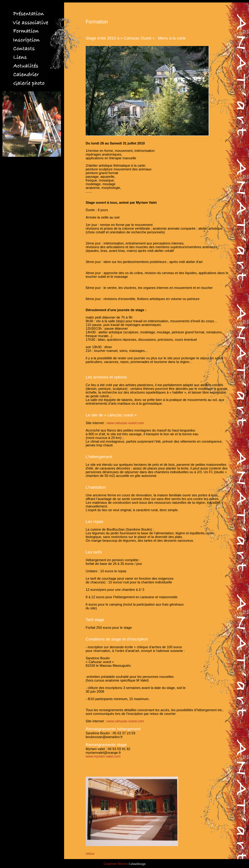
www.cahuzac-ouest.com (125, 423)
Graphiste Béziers (116, 864)
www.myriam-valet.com (103, 756)
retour (90, 853)
